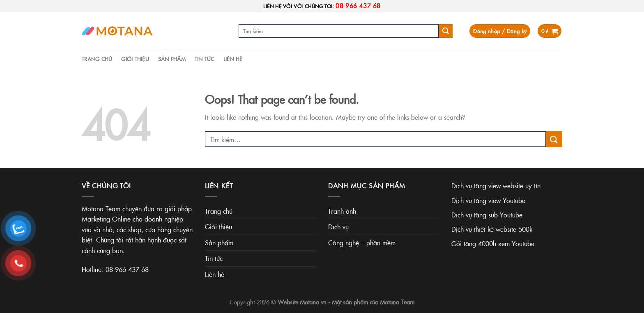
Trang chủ (97, 59)
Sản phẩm (172, 59)
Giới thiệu (135, 59)
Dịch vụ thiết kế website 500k (492, 229)
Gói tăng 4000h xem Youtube (493, 243)
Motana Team (397, 302)
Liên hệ (233, 59)
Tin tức (205, 59)
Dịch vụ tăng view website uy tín (496, 185)
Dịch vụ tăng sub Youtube (487, 215)
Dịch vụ (338, 226)
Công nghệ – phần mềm (362, 242)
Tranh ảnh (342, 211)
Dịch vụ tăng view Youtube (488, 200)
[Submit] (446, 31)
